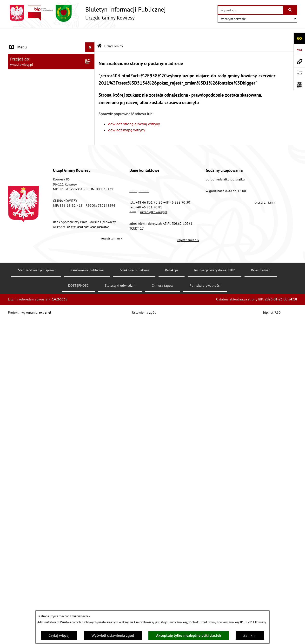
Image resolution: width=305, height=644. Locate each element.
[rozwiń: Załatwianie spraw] (91, 317)
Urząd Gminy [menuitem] (20, 44)
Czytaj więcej (59, 635)
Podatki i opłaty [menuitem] (23, 207)
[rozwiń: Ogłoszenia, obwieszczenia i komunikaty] (91, 232)
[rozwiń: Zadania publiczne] (91, 273)
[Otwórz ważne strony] (299, 73)
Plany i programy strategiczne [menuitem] (34, 197)
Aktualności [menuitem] (20, 442)
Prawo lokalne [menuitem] (22, 111)
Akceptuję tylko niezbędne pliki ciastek (189, 635)
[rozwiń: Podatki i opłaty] (91, 207)
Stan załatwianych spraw (36, 599)
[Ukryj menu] (90, 35)
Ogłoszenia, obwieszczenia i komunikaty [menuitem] (43, 232)
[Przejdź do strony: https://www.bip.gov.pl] (299, 50)
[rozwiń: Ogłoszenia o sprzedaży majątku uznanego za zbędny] (91, 257)
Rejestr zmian (261, 599)
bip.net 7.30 (272, 642)
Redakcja (171, 599)
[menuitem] (51, 60)
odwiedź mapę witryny (127, 117)
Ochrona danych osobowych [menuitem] (33, 423)
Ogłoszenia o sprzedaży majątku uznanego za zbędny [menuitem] (47, 260)
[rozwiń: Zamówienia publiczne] (91, 140)
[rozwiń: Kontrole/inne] (91, 384)
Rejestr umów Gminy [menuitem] (27, 282)
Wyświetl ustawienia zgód (113, 635)
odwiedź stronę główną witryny (134, 111)
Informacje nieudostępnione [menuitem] (33, 355)
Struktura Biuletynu (134, 599)
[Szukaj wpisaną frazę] (290, 10)
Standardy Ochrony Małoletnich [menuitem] (36, 120)
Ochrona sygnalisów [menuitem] (27, 452)
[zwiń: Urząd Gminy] (91, 44)
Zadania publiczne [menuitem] (25, 272)
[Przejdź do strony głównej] (87, 13)
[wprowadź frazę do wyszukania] (251, 10)
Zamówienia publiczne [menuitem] (29, 139)
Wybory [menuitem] (16, 336)
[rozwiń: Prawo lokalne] (91, 111)
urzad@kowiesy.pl (154, 541)
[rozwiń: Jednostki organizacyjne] (91, 169)
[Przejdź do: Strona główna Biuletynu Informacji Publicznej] (99, 34)
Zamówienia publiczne (87, 599)
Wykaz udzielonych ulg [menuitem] (29, 307)
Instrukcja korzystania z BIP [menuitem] (32, 404)
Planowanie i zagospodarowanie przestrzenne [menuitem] (37, 219)
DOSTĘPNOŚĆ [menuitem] (22, 413)
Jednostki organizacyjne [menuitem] (29, 168)
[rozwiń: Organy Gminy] (91, 101)
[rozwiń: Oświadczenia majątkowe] (91, 149)
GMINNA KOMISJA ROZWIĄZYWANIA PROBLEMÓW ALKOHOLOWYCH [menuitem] (40, 295)
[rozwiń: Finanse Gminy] (91, 130)
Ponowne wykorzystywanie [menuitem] (32, 365)
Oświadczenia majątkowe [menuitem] (31, 149)
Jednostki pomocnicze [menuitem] (28, 178)
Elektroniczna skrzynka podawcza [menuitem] (37, 394)
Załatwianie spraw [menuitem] (25, 317)
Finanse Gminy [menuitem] (22, 130)
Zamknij (250, 635)
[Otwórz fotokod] (299, 85)
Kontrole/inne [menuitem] (21, 384)
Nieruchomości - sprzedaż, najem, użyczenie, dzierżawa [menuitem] (46, 245)
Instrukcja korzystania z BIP (214, 599)
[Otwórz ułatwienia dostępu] (299, 38)
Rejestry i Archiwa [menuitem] (24, 346)
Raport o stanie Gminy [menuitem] (28, 188)
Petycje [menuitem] (16, 375)
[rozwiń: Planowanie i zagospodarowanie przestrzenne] (91, 217)
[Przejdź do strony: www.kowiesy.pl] (299, 61)
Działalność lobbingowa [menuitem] (30, 326)
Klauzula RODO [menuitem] (23, 432)
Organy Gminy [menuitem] (21, 101)
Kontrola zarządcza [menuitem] (25, 159)
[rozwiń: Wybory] (91, 336)
